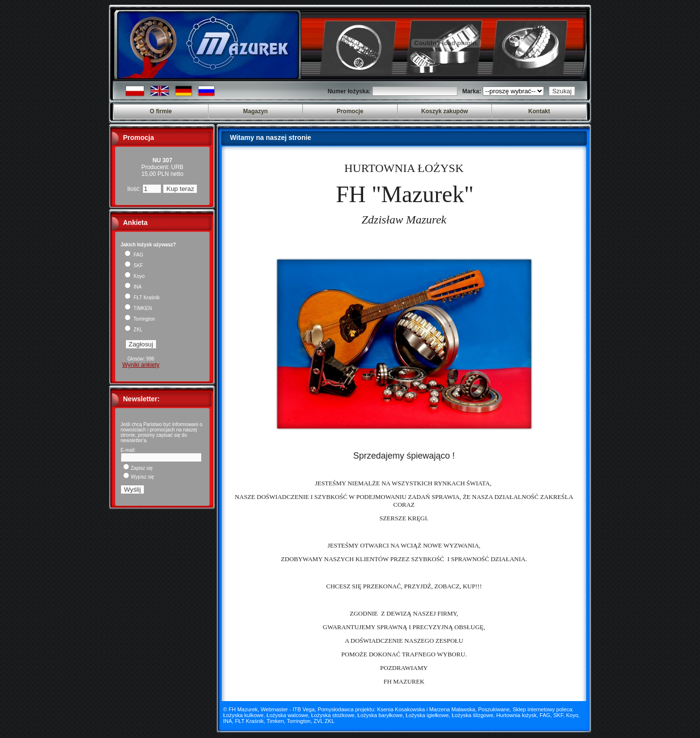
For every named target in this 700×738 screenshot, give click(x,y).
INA (133, 287)
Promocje (350, 111)
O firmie (161, 111)
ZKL (133, 330)
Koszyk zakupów (445, 111)
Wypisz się (139, 477)
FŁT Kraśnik (142, 298)
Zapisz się (138, 468)
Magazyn (255, 111)
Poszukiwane (494, 709)
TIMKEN (138, 308)
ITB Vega (304, 709)
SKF (134, 266)
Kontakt (539, 111)
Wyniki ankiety (141, 365)
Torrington (140, 319)
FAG (134, 255)
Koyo (135, 276)
